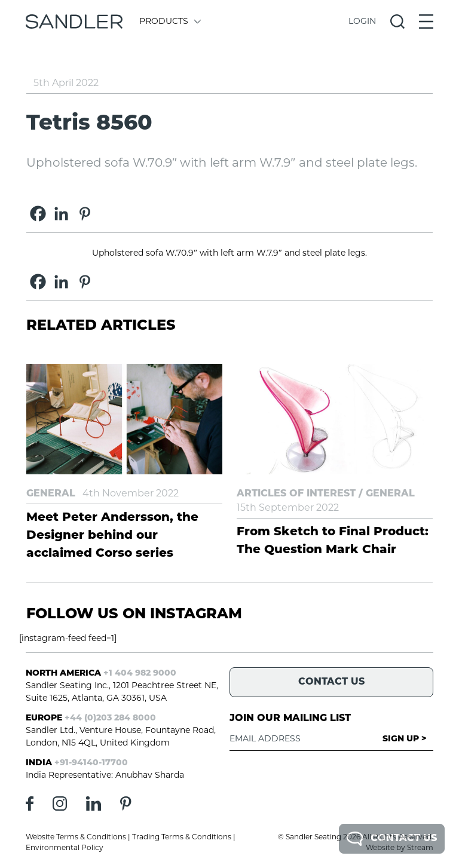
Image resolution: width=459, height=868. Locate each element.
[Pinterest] (85, 214)
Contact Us (392, 839)
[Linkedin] (61, 214)
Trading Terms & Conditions (182, 838)
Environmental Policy (65, 848)
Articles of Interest (296, 494)
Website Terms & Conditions (76, 838)
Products (169, 22)
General (51, 494)
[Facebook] (38, 214)
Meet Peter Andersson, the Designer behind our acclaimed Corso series (112, 536)
